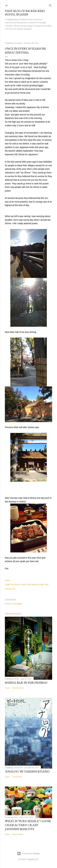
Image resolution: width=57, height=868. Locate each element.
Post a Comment (14, 604)
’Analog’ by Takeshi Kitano (27, 771)
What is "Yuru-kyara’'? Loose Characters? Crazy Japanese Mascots (28, 825)
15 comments (18, 688)
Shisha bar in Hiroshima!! (26, 683)
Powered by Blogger (29, 854)
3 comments (18, 834)
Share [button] (7, 580)
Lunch (23, 584)
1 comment (17, 777)
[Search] (50, 5)
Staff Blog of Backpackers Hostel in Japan (25, 13)
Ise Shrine (15, 584)
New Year (44, 584)
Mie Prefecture (33, 584)
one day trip (10, 589)
